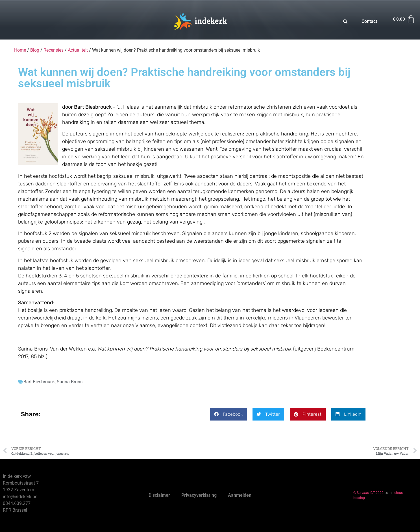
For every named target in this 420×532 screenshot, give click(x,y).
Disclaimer (159, 495)
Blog (35, 50)
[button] (229, 414)
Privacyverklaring (199, 495)
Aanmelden (240, 495)
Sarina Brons (70, 382)
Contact (369, 21)
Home (20, 50)
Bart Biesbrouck (39, 382)
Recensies (54, 50)
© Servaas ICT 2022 (368, 493)
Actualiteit (78, 50)
